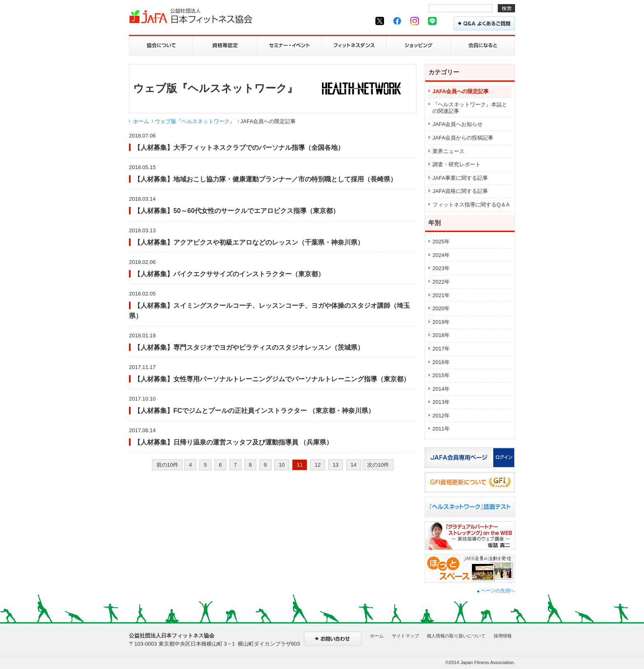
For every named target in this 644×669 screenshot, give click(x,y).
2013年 (441, 402)
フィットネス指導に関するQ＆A (471, 205)
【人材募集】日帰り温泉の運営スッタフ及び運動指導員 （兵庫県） (233, 442)
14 (354, 465)
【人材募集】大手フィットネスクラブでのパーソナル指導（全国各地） (239, 147)
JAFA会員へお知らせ (458, 124)
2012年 (441, 416)
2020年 (441, 308)
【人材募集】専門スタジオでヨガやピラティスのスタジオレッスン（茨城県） (249, 347)
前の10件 (167, 465)
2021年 (441, 295)
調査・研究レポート (457, 164)
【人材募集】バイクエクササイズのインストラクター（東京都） (229, 274)
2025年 (441, 242)
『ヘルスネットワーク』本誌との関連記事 (470, 108)
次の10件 (378, 465)
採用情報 (503, 636)
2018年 (441, 335)
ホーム (141, 121)
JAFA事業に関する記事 (460, 178)
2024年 (441, 255)
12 (317, 465)
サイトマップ (405, 636)
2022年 (441, 282)
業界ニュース (448, 151)
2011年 (441, 429)
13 (336, 465)
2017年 (441, 349)
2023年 (441, 268)
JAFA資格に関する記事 (460, 191)
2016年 (441, 362)
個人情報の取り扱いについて (456, 636)
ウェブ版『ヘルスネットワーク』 (195, 121)
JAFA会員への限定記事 (461, 91)
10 (282, 465)
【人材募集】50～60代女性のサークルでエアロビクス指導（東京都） (237, 211)
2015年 (441, 375)
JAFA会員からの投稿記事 (463, 138)
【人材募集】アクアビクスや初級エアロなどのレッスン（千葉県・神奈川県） (249, 242)
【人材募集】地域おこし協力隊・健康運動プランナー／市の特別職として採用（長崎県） (265, 179)
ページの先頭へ (496, 591)
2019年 (441, 322)
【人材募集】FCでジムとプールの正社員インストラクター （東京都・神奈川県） (254, 410)
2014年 (441, 389)
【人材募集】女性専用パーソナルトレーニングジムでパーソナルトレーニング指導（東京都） (272, 379)
